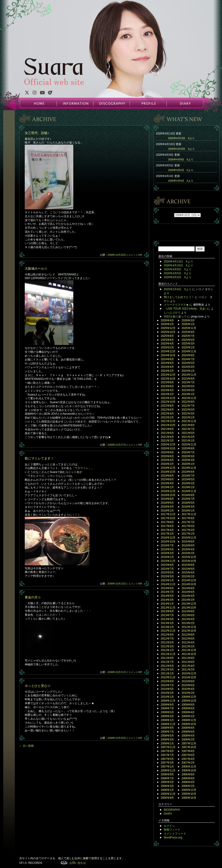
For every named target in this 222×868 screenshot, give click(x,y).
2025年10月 (168, 332)
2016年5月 (167, 549)
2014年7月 (167, 592)
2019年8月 (167, 476)
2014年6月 (188, 592)
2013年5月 (167, 619)
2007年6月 (188, 755)
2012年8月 (188, 635)
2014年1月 (167, 604)
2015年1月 (167, 580)
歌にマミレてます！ (39, 458)
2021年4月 (167, 437)
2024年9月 (188, 355)
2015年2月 (188, 576)
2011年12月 (189, 650)
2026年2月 (167, 324)
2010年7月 (167, 685)
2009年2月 (188, 716)
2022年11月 (189, 398)
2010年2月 (188, 693)
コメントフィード (175, 834)
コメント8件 (135, 584)
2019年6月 (167, 479)
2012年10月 (189, 631)
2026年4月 (167, 320)
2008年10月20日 (117, 738)
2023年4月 (167, 390)
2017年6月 (167, 526)
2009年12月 (189, 697)
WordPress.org (173, 838)
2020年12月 (168, 445)
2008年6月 (188, 732)
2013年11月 (168, 608)
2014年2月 (188, 600)
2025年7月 (188, 336)
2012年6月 (188, 639)
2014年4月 (188, 596)
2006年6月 (188, 778)
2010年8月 (188, 681)
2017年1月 (188, 534)
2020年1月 (188, 464)
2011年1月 (167, 673)
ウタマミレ (82, 468)
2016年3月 (167, 553)
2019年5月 (188, 479)
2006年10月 (189, 771)
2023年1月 (188, 394)
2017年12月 (168, 514)
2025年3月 (188, 344)
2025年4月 (167, 344)
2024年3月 (188, 367)
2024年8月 (167, 359)
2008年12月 (189, 720)
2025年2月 (167, 347)
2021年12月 (168, 421)
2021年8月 (167, 429)
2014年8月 (188, 588)
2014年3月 (167, 600)
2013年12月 (189, 604)
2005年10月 (189, 794)
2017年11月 (189, 514)
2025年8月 (167, 336)
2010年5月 (167, 689)
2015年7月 (167, 569)
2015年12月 (189, 557)
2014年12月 (189, 580)
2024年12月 (168, 351)
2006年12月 (189, 767)
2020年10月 (168, 448)
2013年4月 (188, 619)
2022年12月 (168, 398)
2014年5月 (167, 596)
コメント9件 (135, 445)
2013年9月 (167, 611)
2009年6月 (188, 708)
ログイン (169, 826)
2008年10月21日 (117, 672)
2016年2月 (188, 553)
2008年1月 (167, 743)
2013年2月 (188, 623)
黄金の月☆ (33, 597)
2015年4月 (188, 573)
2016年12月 (168, 538)
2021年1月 (188, 441)
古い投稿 (26, 746)
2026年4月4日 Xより (181, 181)
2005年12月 (189, 790)
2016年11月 (189, 538)
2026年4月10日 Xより (181, 149)
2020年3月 (188, 460)
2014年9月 (167, 588)
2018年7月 (188, 499)
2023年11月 (189, 375)
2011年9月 (167, 658)
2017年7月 (188, 522)
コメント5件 (135, 255)
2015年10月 (189, 561)
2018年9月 (188, 495)
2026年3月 (188, 320)
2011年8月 (188, 658)
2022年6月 (167, 410)
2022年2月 (167, 417)
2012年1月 (167, 650)
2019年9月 (188, 472)
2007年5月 (167, 759)
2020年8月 (167, 452)
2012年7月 (167, 639)
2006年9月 (167, 774)
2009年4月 (188, 712)
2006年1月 (167, 790)
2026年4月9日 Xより (181, 159)
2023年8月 (167, 382)
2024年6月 (167, 363)
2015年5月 (167, 573)
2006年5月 (167, 782)
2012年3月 (167, 646)
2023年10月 (168, 379)
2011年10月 (189, 654)
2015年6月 (188, 569)
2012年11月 (168, 631)
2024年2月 (167, 371)
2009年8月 (188, 705)
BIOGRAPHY (172, 810)
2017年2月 (167, 534)
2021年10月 (168, 425)
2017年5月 (188, 526)
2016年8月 (188, 542)
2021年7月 (188, 429)
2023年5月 (188, 386)
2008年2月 (188, 740)
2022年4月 (167, 414)
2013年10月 (189, 608)
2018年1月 (188, 511)
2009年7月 (167, 708)
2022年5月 (188, 410)
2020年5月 (188, 456)
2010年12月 (189, 673)
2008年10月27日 (117, 445)
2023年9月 (188, 379)
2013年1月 (167, 627)
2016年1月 (167, 557)
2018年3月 (188, 507)
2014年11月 (168, 584)
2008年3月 (167, 740)
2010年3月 (167, 693)
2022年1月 (188, 417)
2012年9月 (167, 635)
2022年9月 (188, 402)
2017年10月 (168, 518)
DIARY (185, 104)
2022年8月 (167, 406)
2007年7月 (167, 755)
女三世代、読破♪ (37, 133)
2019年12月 (168, 468)
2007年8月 (188, 751)
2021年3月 (188, 437)
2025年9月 (188, 332)
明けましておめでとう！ (179, 297)
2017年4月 (167, 530)
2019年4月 (167, 483)
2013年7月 (167, 615)
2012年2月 (188, 646)
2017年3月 (188, 530)
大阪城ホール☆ (36, 268)
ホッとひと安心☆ (38, 686)
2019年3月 (188, 483)
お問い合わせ (78, 863)
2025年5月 (188, 340)
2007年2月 (188, 763)
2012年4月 (188, 643)
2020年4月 (167, 460)
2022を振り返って (175, 317)
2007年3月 (167, 763)
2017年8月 (167, 522)
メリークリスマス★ (176, 305)
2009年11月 (168, 701)
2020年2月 (167, 464)
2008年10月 (189, 724)
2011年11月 (168, 654)
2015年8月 (188, 565)
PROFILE (148, 104)
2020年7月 (188, 452)
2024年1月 (188, 371)
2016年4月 (188, 549)
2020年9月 (188, 448)
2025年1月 (188, 347)
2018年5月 (188, 503)
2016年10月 (168, 542)
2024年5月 (188, 363)
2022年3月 (188, 414)
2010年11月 (168, 677)
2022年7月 (188, 406)
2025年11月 (189, 328)
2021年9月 (188, 425)
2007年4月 (188, 759)
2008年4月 (188, 736)
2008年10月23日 (117, 584)
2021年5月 (188, 433)
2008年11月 (168, 724)
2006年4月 (188, 782)
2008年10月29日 (117, 255)
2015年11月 (168, 561)
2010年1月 (167, 697)
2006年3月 (167, 786)
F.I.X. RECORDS (64, 863)
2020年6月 (167, 456)
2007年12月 (189, 743)
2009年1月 (167, 720)
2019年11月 (189, 468)
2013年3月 (167, 623)
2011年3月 (167, 670)
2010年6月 (188, 685)
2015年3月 (167, 576)
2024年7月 (188, 359)
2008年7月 (167, 732)
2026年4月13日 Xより (181, 138)
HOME (38, 104)
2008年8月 (188, 728)
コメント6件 (135, 738)
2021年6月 (167, 433)
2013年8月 (188, 611)
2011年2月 (188, 670)
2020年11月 (189, 445)
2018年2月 (167, 511)
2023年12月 (168, 375)
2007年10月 (189, 747)
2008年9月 (167, 728)
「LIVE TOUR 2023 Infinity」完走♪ (185, 309)
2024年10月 (168, 355)
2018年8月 (167, 499)
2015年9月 (167, 565)
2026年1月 (188, 324)
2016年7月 (167, 545)
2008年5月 (167, 736)
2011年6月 (188, 662)
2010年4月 (188, 689)
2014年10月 (189, 584)
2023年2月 (167, 394)
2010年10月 (189, 677)
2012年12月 (189, 627)
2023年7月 (188, 382)
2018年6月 (167, 503)
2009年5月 (167, 712)
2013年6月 (188, 615)
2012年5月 (167, 643)
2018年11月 (189, 491)
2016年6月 (188, 545)
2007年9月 (167, 751)
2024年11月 (189, 351)
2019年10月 (168, 472)
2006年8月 (188, 774)
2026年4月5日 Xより (181, 170)
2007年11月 (168, 747)
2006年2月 (188, 786)
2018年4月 (167, 507)
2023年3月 (188, 390)
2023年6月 (167, 386)
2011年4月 (188, 666)
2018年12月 (168, 491)
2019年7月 (188, 476)
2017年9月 (188, 518)
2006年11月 (168, 771)
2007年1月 (167, 767)
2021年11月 (189, 421)
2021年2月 (167, 441)
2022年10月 (168, 402)
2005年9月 (167, 798)
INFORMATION (75, 104)
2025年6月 (167, 340)
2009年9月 (167, 705)
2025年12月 (168, 328)
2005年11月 (168, 794)
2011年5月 (167, 666)
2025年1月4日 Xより (178, 289)
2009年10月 (189, 701)
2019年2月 (167, 487)
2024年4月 (167, 367)
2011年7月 (167, 662)
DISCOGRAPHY (111, 104)
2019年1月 (188, 487)
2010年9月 (167, 681)
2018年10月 (168, 495)
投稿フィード (172, 830)
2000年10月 (189, 798)
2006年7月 (167, 778)
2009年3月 (167, 716)
